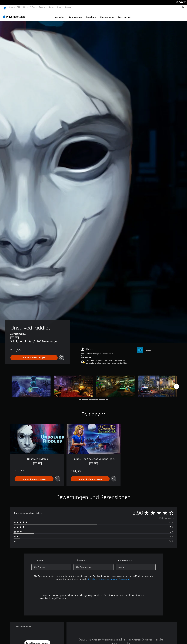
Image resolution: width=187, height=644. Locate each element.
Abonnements (107, 15)
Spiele (11, 7)
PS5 (18, 7)
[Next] (177, 384)
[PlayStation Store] (15, 14)
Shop (59, 7)
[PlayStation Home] (5, 7)
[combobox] (51, 565)
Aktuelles (60, 15)
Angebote (91, 15)
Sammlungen (75, 15)
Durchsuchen (125, 15)
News (51, 7)
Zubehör (42, 7)
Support (68, 7)
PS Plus (32, 7)
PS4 (25, 7)
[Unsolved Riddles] (31, 384)
